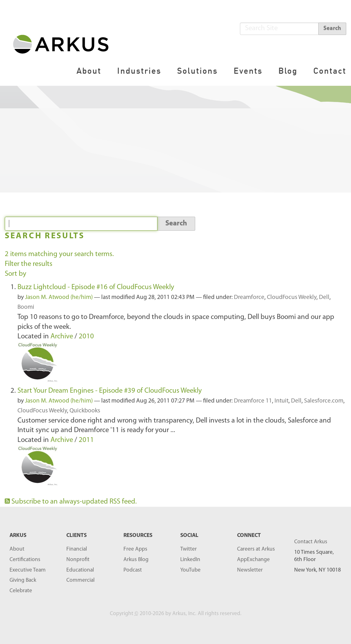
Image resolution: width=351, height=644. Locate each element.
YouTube (190, 570)
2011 (86, 440)
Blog (288, 71)
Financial (77, 549)
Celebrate (21, 591)
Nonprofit (78, 560)
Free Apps (135, 549)
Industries (139, 71)
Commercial (80, 580)
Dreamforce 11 (253, 401)
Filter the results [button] (29, 264)
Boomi (26, 307)
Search (332, 28)
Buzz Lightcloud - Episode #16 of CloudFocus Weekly (96, 287)
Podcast (133, 570)
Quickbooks (85, 411)
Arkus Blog (136, 560)
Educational (80, 570)
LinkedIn (190, 560)
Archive (62, 337)
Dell (324, 298)
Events (248, 71)
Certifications (25, 560)
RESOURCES (138, 536)
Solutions (197, 71)
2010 (86, 337)
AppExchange (253, 560)
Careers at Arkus (256, 549)
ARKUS (18, 536)
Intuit (281, 401)
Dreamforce (249, 298)
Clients (76, 536)
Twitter (189, 549)
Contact (330, 71)
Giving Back (23, 580)
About (89, 71)
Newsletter (250, 570)
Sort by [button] (16, 274)
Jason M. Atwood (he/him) (59, 298)
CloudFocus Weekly (292, 298)
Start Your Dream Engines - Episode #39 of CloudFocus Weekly (110, 391)
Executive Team (28, 570)
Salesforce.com (324, 401)
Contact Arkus (311, 542)
